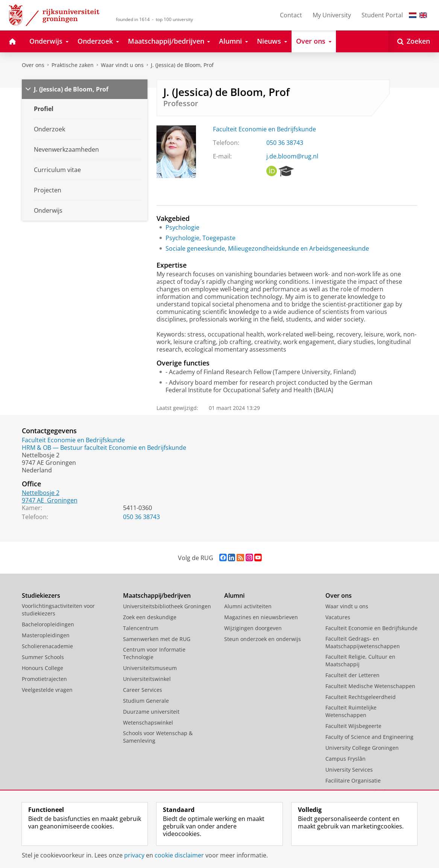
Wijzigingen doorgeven (253, 628)
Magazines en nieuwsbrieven (261, 617)
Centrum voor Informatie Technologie (154, 653)
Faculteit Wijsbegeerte (353, 726)
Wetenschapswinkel (148, 723)
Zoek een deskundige (150, 617)
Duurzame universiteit (151, 712)
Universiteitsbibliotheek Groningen (167, 606)
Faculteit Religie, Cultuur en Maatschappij (360, 660)
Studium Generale (146, 701)
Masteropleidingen (46, 635)
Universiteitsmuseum (150, 668)
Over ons (33, 65)
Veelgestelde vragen (47, 690)
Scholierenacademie (47, 646)
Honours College (43, 668)
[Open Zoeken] (414, 41)
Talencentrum (141, 628)
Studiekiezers (41, 595)
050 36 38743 (285, 143)
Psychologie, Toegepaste (201, 238)
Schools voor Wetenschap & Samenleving (158, 737)
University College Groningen (362, 748)
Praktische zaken (73, 65)
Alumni (234, 595)
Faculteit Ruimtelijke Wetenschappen (351, 711)
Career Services (143, 690)
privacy (134, 855)
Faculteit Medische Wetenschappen (370, 686)
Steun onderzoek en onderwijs (263, 639)
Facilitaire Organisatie (353, 780)
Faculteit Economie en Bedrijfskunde (264, 129)
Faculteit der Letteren (352, 675)
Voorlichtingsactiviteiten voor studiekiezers (58, 610)
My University (332, 15)
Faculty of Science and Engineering (369, 737)
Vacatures (338, 617)
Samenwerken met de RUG (157, 639)
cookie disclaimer (179, 855)
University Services (349, 770)
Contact (291, 15)
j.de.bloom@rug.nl (292, 156)
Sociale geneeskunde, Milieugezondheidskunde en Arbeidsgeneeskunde (267, 248)
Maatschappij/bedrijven (157, 595)
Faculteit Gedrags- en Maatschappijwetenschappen (363, 642)
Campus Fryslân (346, 759)
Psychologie (182, 227)
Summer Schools (43, 657)
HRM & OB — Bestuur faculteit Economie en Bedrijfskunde (104, 448)
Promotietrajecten (44, 679)
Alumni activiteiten (248, 606)
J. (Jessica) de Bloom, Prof (182, 65)
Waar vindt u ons (122, 65)
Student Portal (382, 15)
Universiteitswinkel (147, 679)
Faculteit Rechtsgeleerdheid (361, 697)
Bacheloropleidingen (48, 624)
